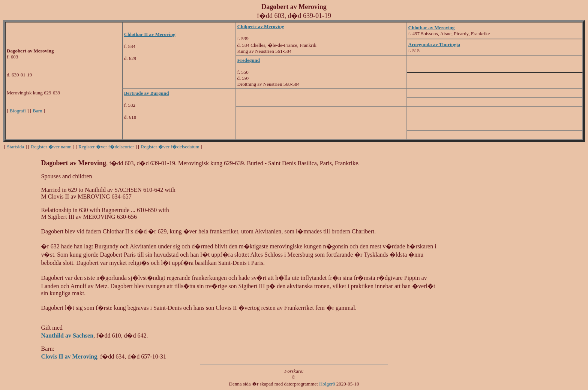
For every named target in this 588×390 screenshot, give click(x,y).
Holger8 (327, 384)
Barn (37, 111)
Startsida (16, 147)
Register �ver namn (51, 147)
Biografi (18, 111)
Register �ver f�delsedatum (170, 147)
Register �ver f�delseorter (106, 147)
